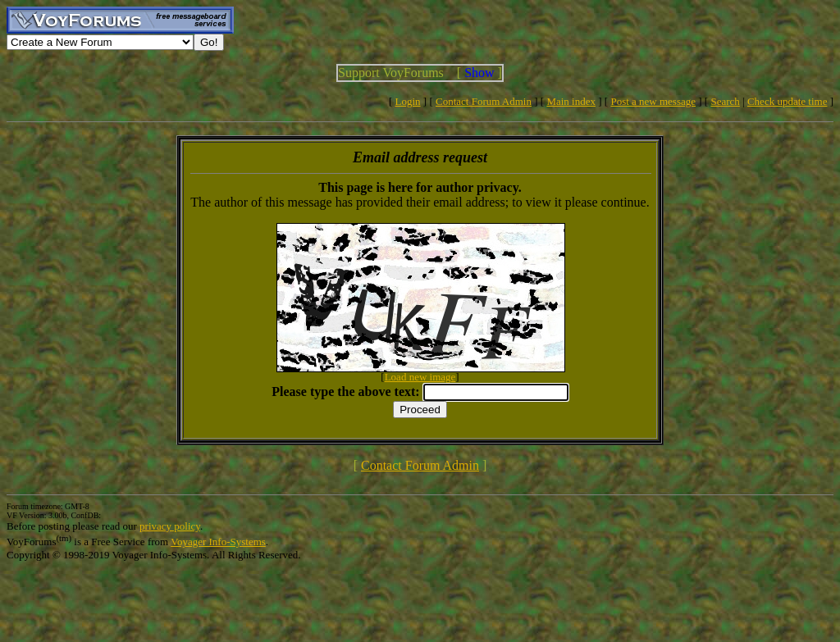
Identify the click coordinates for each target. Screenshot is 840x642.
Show (479, 73)
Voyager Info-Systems (218, 542)
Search (725, 101)
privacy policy (170, 526)
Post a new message (653, 101)
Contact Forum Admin (484, 101)
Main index (571, 101)
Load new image (420, 377)
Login (408, 101)
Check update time (787, 101)
